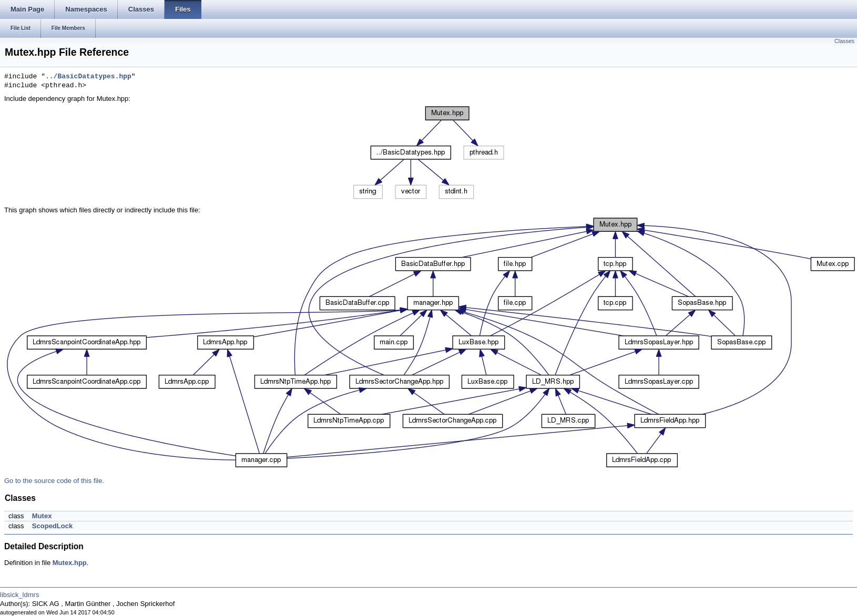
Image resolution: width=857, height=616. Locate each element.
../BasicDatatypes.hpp (88, 77)
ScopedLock (52, 526)
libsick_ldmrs (19, 595)
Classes (844, 41)
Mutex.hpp (70, 563)
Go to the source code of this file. (54, 481)
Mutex (42, 516)
